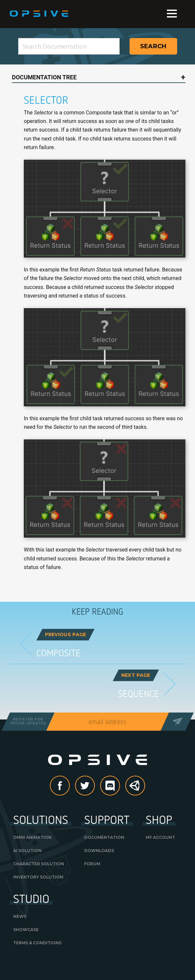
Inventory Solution (38, 877)
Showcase (26, 930)
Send (177, 722)
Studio (31, 898)
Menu (172, 14)
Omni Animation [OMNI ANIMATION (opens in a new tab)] (32, 837)
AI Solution (27, 851)
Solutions (41, 819)
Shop (159, 819)
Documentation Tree (44, 77)
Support (107, 819)
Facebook (69, 786)
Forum (92, 864)
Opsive (39, 14)
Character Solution (39, 864)
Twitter (95, 786)
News (20, 916)
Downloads (99, 851)
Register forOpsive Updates (28, 721)
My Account (160, 837)
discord (120, 786)
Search (153, 46)
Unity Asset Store (136, 789)
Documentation (104, 837)
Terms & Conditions (37, 943)
